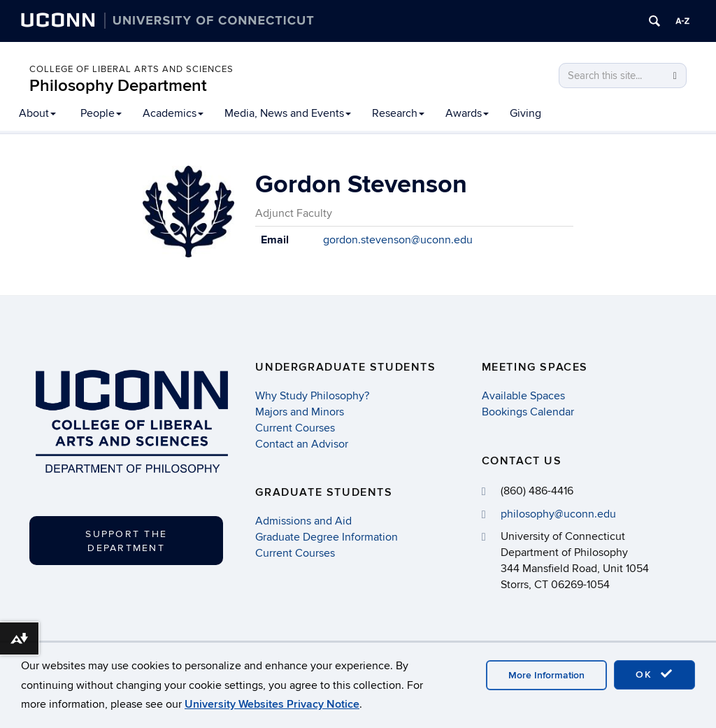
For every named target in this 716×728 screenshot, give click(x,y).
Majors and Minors (300, 412)
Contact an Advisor (302, 444)
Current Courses (295, 428)
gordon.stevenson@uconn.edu (398, 240)
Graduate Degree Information (327, 537)
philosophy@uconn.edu (558, 514)
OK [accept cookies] (654, 674)
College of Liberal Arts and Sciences (131, 69)
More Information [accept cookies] (546, 675)
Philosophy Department (118, 86)
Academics (173, 113)
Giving (525, 113)
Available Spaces (523, 396)
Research (398, 113)
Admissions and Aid (303, 521)
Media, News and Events (288, 113)
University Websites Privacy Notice (272, 704)
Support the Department (126, 541)
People (101, 113)
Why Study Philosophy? (312, 396)
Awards (467, 113)
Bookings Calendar (528, 412)
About (37, 113)
